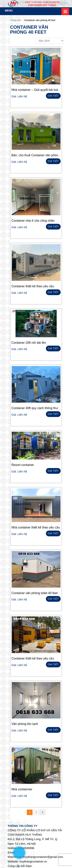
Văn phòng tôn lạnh (25, 724)
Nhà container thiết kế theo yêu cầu (36, 527)
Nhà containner (22, 789)
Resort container (23, 465)
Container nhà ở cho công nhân (33, 221)
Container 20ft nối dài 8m (29, 343)
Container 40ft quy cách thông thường (37, 408)
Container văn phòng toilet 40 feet (35, 593)
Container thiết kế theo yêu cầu (33, 286)
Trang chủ (16, 20)
